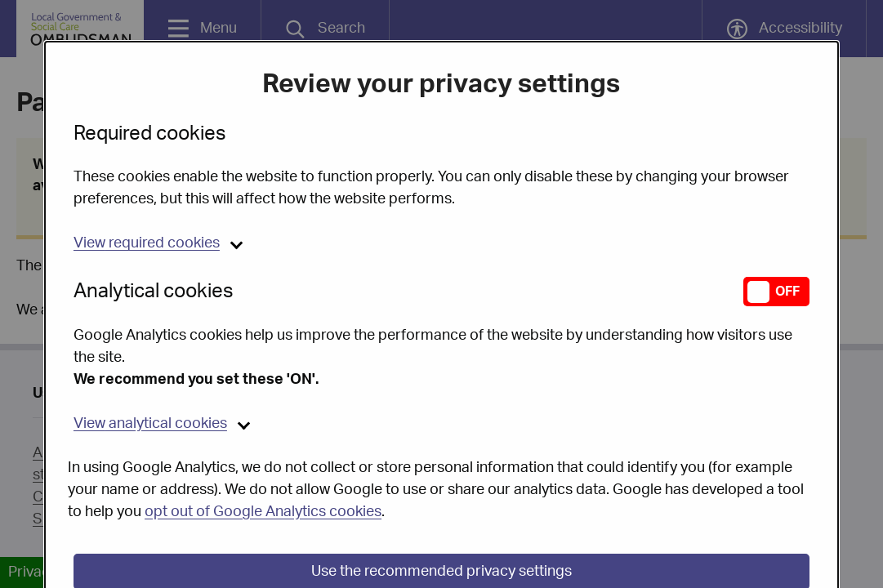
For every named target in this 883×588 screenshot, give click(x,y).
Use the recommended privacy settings (441, 530)
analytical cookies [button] (150, 382)
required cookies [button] (147, 202)
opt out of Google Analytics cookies (263, 470)
